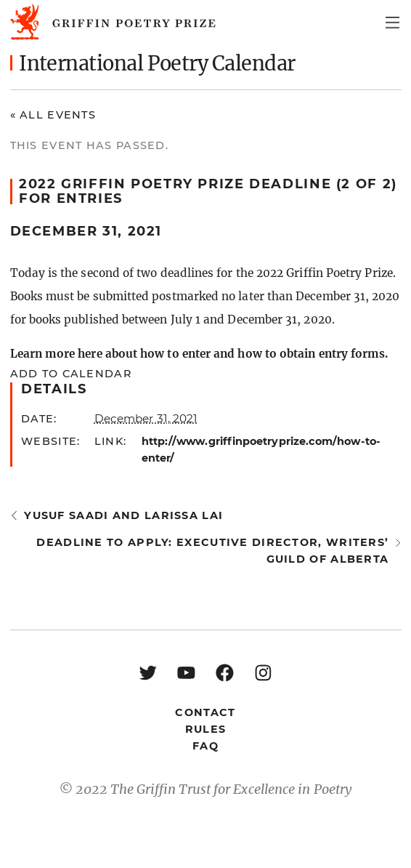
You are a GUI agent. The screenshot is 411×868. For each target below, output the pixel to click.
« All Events (53, 115)
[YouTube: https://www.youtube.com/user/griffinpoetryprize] (186, 672)
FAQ (206, 746)
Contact (205, 712)
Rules (206, 729)
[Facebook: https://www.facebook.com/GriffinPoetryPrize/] (225, 672)
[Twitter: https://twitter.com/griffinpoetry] (148, 672)
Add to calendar (71, 374)
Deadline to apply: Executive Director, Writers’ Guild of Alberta (212, 551)
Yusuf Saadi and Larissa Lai (123, 515)
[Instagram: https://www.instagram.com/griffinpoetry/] (263, 672)
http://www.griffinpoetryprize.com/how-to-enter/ (261, 450)
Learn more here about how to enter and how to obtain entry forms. (199, 354)
